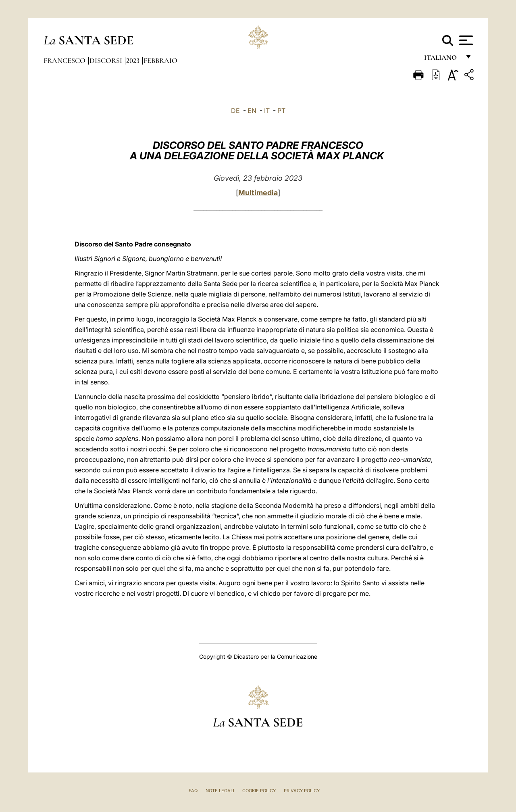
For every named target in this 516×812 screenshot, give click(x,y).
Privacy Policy (302, 791)
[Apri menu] (465, 40)
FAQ (193, 791)
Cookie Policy (259, 791)
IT (267, 111)
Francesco (65, 61)
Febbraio (160, 61)
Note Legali (220, 791)
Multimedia (258, 193)
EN (252, 111)
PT (281, 111)
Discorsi (107, 61)
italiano (442, 59)
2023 (134, 61)
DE (235, 111)
